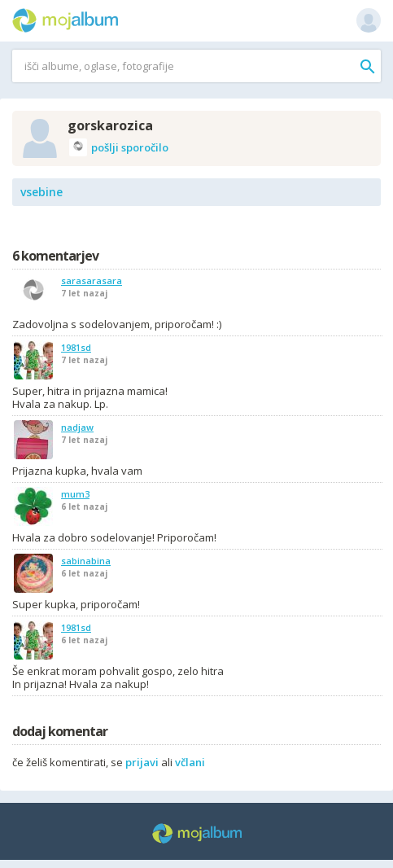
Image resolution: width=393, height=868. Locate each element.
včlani (190, 762)
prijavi (142, 762)
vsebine (41, 192)
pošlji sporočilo (119, 148)
